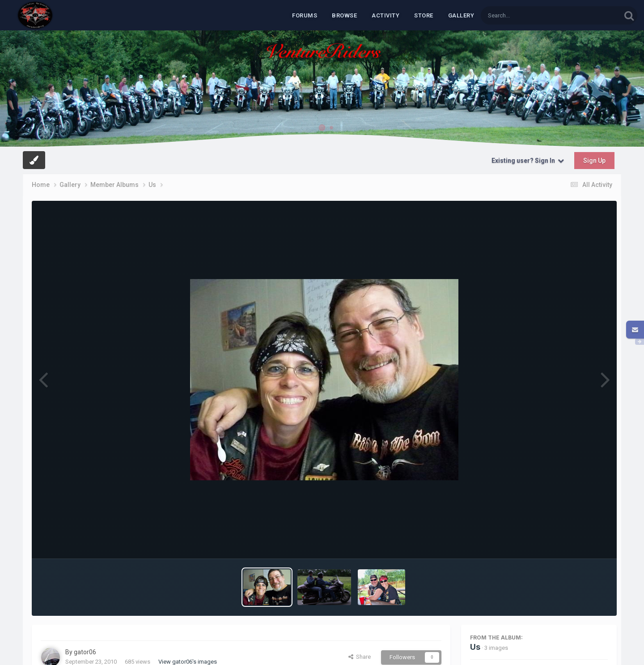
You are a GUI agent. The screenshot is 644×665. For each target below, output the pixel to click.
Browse (344, 15)
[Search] (528, 15)
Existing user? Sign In (528, 161)
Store (424, 15)
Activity (386, 15)
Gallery (461, 15)
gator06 (85, 652)
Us (475, 647)
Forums (305, 15)
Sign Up (594, 161)
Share (360, 657)
